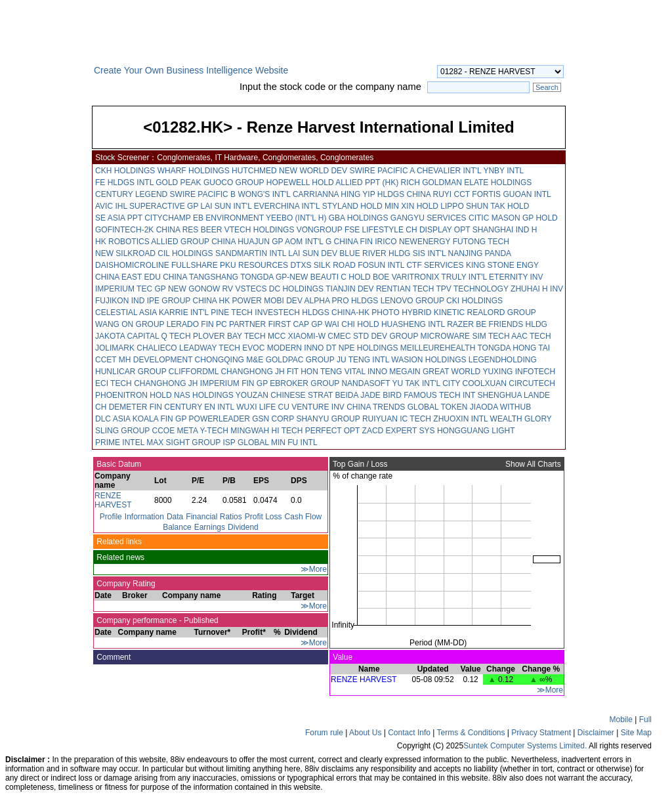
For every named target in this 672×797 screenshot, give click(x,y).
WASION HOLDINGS (429, 360)
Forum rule (324, 733)
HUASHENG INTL (413, 324)
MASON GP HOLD (525, 218)
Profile (111, 517)
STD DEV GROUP (386, 336)
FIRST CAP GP (296, 324)
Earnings (210, 527)
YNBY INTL (503, 171)
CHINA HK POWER (227, 301)
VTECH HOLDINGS (260, 230)
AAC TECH (531, 336)
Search (547, 87)
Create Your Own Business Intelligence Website (191, 70)
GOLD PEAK (178, 183)
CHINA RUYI (430, 194)
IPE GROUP (169, 301)
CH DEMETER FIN (129, 407)
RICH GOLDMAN (431, 183)
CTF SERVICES (435, 265)
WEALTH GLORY (521, 419)
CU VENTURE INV (311, 407)
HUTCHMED (254, 171)
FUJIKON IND (120, 301)
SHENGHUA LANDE (514, 395)
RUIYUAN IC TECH (397, 419)
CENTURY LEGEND (131, 194)
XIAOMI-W (307, 336)
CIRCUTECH (532, 383)
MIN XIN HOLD (411, 206)
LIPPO (452, 206)
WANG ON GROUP (130, 324)
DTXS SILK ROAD (323, 265)
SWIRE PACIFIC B (203, 194)
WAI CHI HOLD (352, 324)
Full (645, 720)
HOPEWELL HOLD (300, 183)
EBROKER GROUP (304, 383)
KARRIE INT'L (184, 312)
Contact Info (409, 733)
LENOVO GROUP (412, 301)
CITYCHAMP (167, 218)
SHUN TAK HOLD (497, 206)
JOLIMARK (115, 348)
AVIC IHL (111, 206)
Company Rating (125, 584)
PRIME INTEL (120, 442)
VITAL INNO (366, 372)
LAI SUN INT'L (226, 206)
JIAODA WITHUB (500, 407)
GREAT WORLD (451, 372)
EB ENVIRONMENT (228, 218)
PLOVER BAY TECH (229, 336)
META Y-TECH (203, 431)
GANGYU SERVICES (429, 218)
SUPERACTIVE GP (164, 206)
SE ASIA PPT (119, 218)
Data (175, 517)
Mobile (621, 720)
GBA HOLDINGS (359, 218)
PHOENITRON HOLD (134, 395)
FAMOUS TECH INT (439, 395)
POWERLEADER (220, 419)
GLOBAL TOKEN (438, 407)
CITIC (479, 218)
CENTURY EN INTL (199, 407)
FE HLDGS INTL (124, 183)
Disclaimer (596, 733)
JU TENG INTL (363, 360)
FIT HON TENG (314, 372)
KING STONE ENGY (502, 265)
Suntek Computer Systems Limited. (525, 746)
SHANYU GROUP (328, 419)
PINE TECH (232, 312)
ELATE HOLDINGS (498, 183)
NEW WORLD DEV (313, 171)
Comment (113, 657)
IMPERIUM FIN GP (234, 383)
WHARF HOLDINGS (194, 171)
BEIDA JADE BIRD (368, 395)
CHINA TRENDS (376, 407)
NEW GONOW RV (200, 289)
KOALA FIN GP (159, 419)
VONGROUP (320, 230)
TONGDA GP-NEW (274, 277)
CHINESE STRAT (302, 395)
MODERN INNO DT (302, 348)
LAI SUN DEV (313, 253)
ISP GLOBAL (246, 442)
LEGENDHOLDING (503, 360)
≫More (314, 569)
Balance (177, 527)
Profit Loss (263, 517)
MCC (277, 336)
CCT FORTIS (478, 194)
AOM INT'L (304, 242)
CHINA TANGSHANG (200, 277)
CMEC (339, 336)
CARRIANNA (316, 194)
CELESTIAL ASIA (126, 312)
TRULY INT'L (464, 277)
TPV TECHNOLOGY (472, 289)
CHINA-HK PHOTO (366, 312)
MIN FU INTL (294, 442)
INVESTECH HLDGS (292, 312)
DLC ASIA (113, 419)
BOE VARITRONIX (406, 277)
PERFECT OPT (333, 431)
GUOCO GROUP (234, 183)
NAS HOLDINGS (204, 395)
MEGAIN (405, 372)
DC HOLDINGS (296, 289)
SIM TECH (491, 336)
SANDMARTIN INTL (251, 253)
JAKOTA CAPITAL (127, 336)
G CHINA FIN (349, 242)
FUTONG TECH (481, 242)
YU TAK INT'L (416, 383)
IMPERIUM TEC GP (131, 289)
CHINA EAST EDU (128, 277)
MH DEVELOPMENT (156, 360)
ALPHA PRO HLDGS (342, 301)
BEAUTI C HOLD (341, 277)
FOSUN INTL (381, 265)
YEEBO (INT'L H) (296, 218)
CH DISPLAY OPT (438, 230)
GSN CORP (273, 419)
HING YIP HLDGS (372, 194)
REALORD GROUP (502, 312)
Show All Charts (534, 464)
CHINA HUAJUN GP (247, 242)
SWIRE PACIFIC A (382, 171)
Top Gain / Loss (359, 464)
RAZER (460, 324)
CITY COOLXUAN (474, 383)
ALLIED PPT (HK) (367, 183)
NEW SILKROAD (125, 253)
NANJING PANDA (480, 253)
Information (144, 517)
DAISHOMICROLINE (132, 265)
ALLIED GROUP (180, 242)
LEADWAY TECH (210, 348)
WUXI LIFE (256, 407)
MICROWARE (446, 336)
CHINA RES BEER (189, 230)
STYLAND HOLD (352, 206)
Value (342, 657)
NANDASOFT (366, 383)
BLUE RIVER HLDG (375, 253)
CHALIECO (157, 348)
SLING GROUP (122, 431)
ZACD (373, 431)
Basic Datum (118, 464)
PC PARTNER (241, 324)
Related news (119, 557)
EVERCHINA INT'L (287, 206)
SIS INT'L (430, 253)
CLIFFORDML (194, 372)
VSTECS (251, 289)
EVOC (253, 348)
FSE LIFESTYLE (374, 230)
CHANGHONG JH (252, 372)
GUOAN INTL (527, 194)
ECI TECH (114, 383)
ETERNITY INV (516, 277)
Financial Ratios (214, 517)
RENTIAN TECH (405, 289)
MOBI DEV (283, 301)
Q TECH (176, 336)
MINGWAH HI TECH (266, 431)
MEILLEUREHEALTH (438, 348)
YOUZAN (252, 395)
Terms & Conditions (471, 733)
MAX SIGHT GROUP (183, 442)
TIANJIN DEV (349, 289)
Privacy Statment (541, 733)
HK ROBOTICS (122, 242)
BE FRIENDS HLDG (512, 324)
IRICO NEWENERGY (412, 242)
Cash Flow (304, 517)
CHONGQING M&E (229, 360)
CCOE (163, 431)
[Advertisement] (46, 265)
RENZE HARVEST (113, 500)
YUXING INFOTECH (519, 372)
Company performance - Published (157, 620)
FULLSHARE (195, 265)
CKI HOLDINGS (474, 301)
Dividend (243, 527)
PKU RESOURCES (254, 265)
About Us (365, 733)
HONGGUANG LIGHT (476, 431)
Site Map (636, 733)
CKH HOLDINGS (125, 171)
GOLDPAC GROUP (300, 360)
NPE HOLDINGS (368, 348)
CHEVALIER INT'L (449, 171)
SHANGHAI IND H (505, 230)
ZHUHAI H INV (537, 289)
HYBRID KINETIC (433, 312)
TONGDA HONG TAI (514, 348)
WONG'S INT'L (264, 194)
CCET (106, 360)
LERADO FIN (190, 324)
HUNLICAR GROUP (131, 372)
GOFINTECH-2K (124, 230)
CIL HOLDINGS (185, 253)
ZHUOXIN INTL (460, 419)
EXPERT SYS (410, 431)
